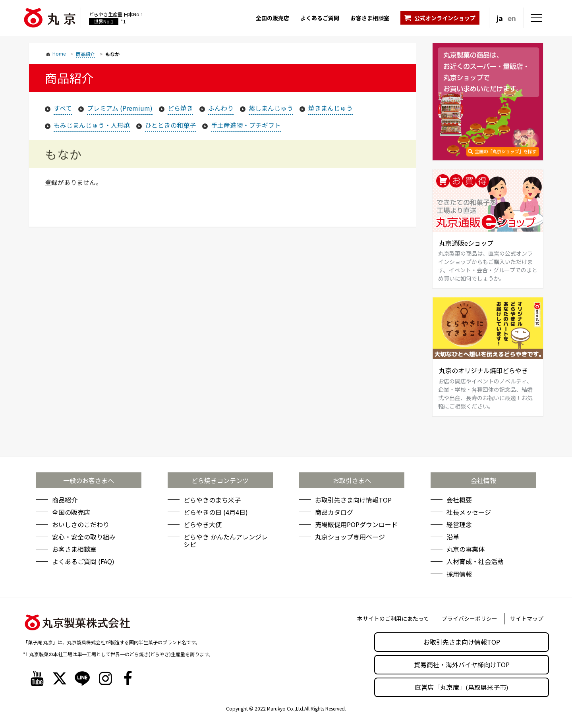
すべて (63, 108)
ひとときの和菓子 (170, 125)
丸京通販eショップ (466, 243)
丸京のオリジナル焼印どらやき (483, 370)
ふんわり (221, 108)
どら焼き (180, 108)
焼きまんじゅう (330, 108)
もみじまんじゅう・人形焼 (92, 125)
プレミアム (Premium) (120, 108)
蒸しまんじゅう (271, 108)
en (512, 18)
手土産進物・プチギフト (246, 125)
